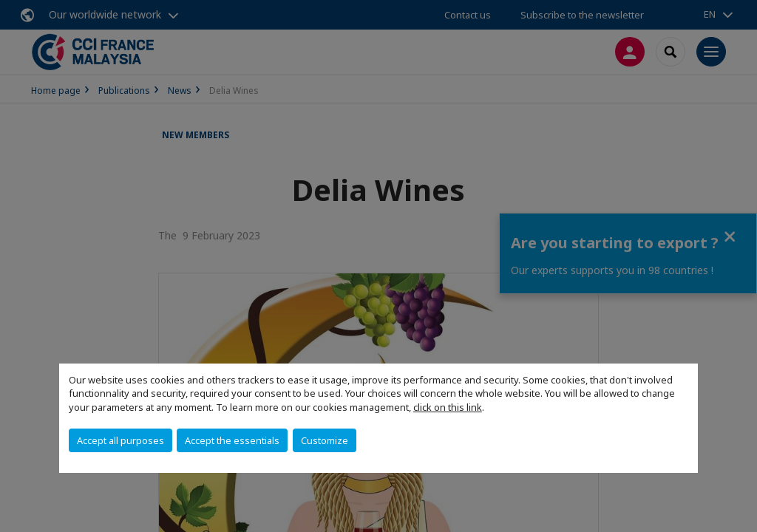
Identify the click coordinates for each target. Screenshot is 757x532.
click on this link (448, 407)
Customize (325, 440)
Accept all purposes (120, 440)
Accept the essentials (232, 440)
